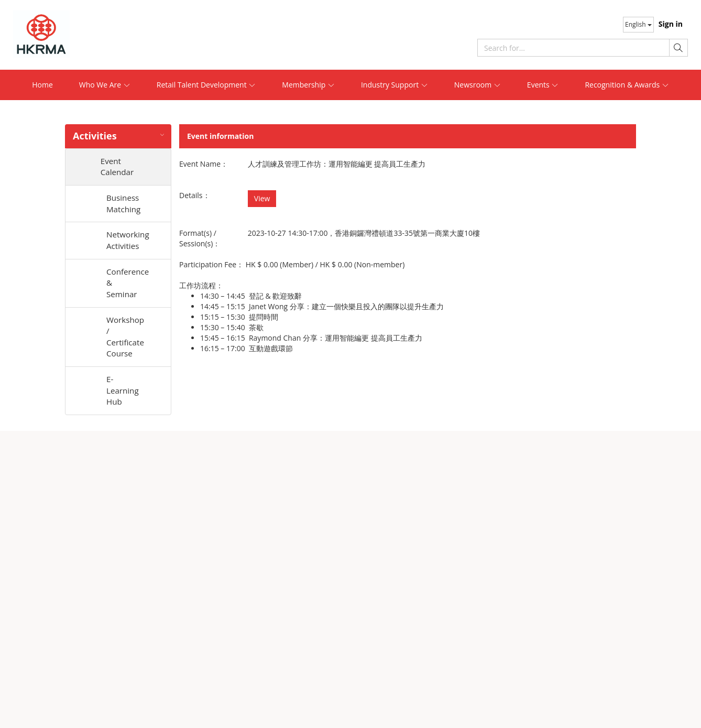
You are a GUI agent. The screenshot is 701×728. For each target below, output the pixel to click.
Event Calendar (124, 167)
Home (42, 85)
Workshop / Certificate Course (126, 344)
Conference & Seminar (128, 288)
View (262, 198)
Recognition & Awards (627, 85)
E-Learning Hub (123, 400)
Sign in (671, 24)
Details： (195, 195)
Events (543, 85)
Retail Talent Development (206, 85)
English (638, 24)
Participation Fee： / (292, 264)
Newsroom (478, 85)
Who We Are (105, 85)
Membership (308, 85)
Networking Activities (128, 243)
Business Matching (124, 205)
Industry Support (395, 85)
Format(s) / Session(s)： (200, 238)
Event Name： (204, 164)
